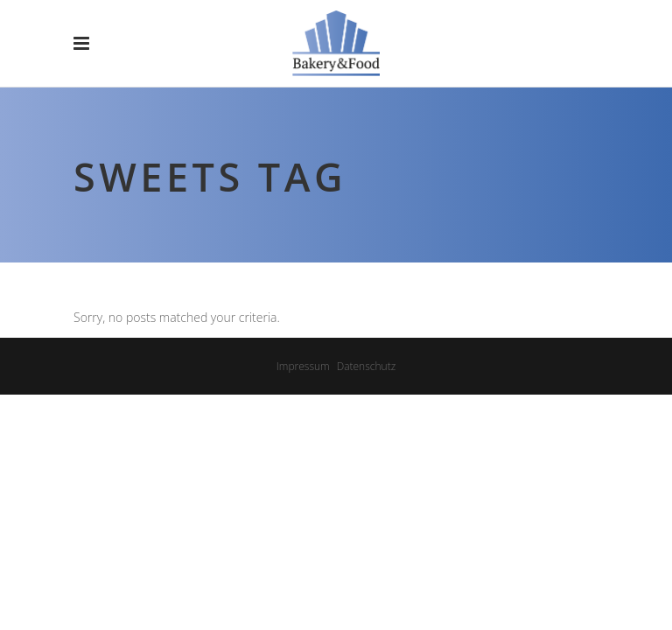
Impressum (303, 366)
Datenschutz (367, 366)
